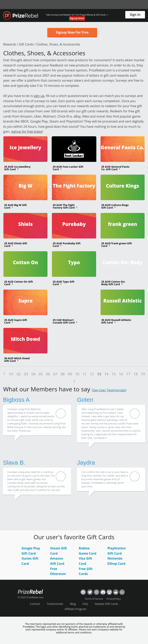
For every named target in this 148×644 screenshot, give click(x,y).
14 (106, 374)
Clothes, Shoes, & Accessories (58, 44)
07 (55, 374)
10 (77, 374)
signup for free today (27, 132)
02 (19, 374)
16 (121, 374)
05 (41, 374)
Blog (73, 604)
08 (63, 374)
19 (143, 374)
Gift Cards (26, 44)
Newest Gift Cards (106, 604)
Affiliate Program (76, 609)
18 (136, 374)
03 (26, 374)
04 (33, 374)
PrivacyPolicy (113, 599)
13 (99, 374)
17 (128, 374)
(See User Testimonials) (109, 390)
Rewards (10, 44)
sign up (39, 96)
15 (114, 374)
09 (70, 374)
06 (48, 374)
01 (11, 374)
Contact (35, 604)
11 (84, 374)
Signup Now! (77, 18)
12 (92, 374)
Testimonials (55, 604)
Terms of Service (94, 599)
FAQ (85, 604)
